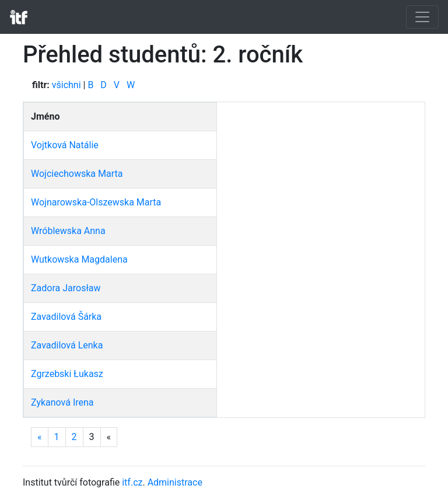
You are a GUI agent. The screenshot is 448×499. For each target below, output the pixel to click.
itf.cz (132, 482)
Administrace (175, 482)
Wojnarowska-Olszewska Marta (96, 202)
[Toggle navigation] (422, 17)
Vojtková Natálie (65, 145)
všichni (66, 85)
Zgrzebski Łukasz (67, 374)
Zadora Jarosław (66, 288)
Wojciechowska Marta (77, 174)
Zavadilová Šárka (66, 317)
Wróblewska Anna (68, 231)
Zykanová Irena (62, 402)
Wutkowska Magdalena (79, 259)
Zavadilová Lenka (67, 345)
